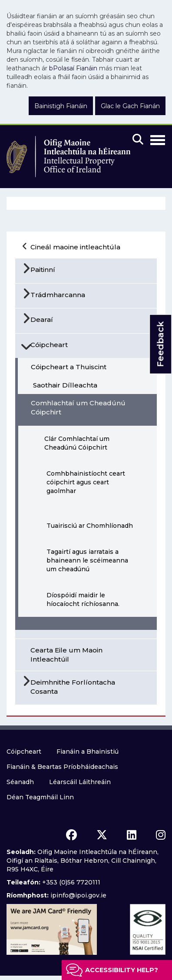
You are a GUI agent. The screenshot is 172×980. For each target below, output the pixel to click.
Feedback (160, 344)
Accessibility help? (122, 970)
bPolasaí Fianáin (73, 68)
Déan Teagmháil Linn (40, 797)
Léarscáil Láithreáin (80, 782)
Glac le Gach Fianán (130, 106)
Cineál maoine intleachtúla (75, 247)
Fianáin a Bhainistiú (88, 752)
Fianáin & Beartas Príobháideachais (62, 767)
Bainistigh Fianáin (61, 106)
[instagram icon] (161, 835)
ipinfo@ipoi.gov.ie (78, 895)
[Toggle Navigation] (158, 139)
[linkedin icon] (132, 835)
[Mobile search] (138, 140)
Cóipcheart (24, 752)
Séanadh (20, 782)
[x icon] (102, 835)
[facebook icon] (71, 835)
